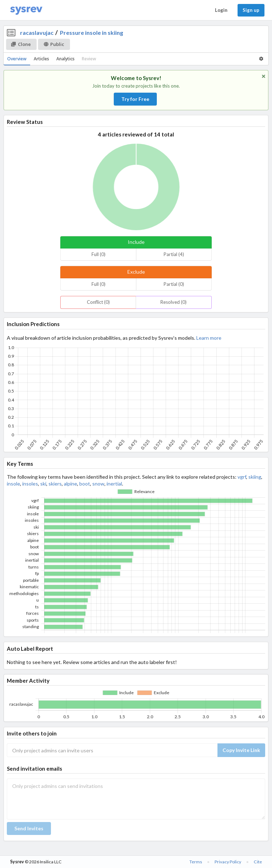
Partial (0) (174, 284)
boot (85, 484)
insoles (30, 484)
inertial (114, 484)
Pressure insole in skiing (92, 33)
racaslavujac (37, 33)
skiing (255, 477)
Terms (196, 862)
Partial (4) (174, 254)
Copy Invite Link (241, 750)
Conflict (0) (98, 302)
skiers (55, 484)
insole (13, 484)
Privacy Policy (228, 862)
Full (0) (99, 254)
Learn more (209, 338)
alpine (71, 484)
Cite (258, 862)
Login (221, 10)
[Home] (26, 10)
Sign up (251, 10)
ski (43, 484)
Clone (21, 44)
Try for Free (135, 99)
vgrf (242, 477)
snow (98, 484)
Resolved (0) (173, 302)
